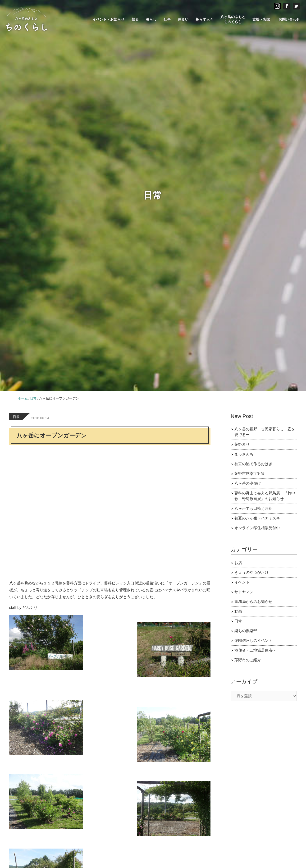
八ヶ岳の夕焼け (248, 483)
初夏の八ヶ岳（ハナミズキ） (259, 518)
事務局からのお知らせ (253, 602)
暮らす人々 (204, 19)
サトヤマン (244, 592)
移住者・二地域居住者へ (255, 650)
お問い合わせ (289, 19)
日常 (16, 417)
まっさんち (244, 454)
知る (135, 19)
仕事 (167, 19)
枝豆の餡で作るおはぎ (253, 464)
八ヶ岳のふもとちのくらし (233, 19)
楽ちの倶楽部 (246, 631)
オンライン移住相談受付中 (257, 528)
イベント (242, 582)
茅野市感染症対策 (250, 474)
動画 (238, 611)
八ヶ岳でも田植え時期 (253, 508)
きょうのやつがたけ (251, 572)
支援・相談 (261, 19)
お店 (238, 563)
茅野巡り (242, 444)
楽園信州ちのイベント (253, 641)
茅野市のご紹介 (248, 660)
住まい (183, 19)
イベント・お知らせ (108, 19)
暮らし (151, 19)
